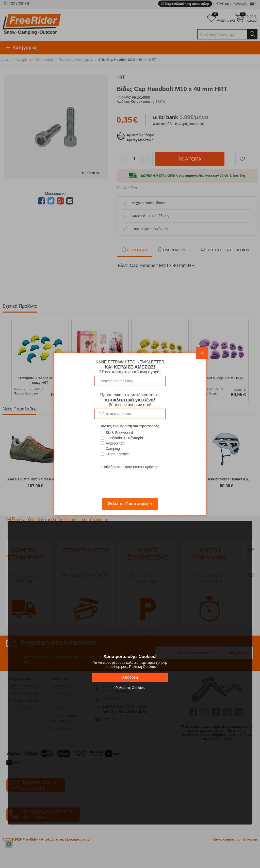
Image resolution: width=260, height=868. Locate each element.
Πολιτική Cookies (142, 667)
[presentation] (130, 480)
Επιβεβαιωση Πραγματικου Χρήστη (129, 467)
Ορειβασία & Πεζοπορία (124, 438)
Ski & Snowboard (119, 433)
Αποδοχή (130, 677)
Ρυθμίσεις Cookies (130, 688)
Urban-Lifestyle (118, 454)
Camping (113, 449)
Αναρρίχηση (115, 443)
